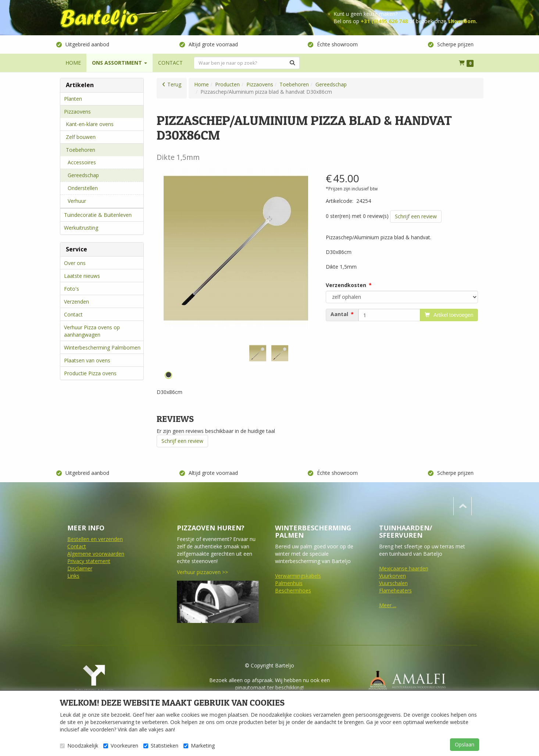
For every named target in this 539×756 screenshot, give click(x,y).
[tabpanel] (258, 353)
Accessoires (82, 162)
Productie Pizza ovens (90, 373)
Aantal (339, 314)
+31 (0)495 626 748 (384, 21)
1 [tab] (168, 375)
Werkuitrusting (81, 228)
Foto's (72, 289)
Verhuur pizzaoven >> (202, 572)
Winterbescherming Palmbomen (102, 347)
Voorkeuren (121, 746)
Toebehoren (81, 150)
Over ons (75, 263)
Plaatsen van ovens (87, 360)
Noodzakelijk (79, 746)
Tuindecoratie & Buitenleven (98, 215)
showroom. (463, 21)
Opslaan (465, 744)
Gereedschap (83, 175)
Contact (73, 314)
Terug (174, 84)
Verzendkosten (346, 285)
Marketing (199, 746)
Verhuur (77, 201)
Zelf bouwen (81, 137)
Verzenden (76, 302)
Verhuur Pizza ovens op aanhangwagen (92, 331)
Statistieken (161, 746)
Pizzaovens (77, 112)
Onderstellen (83, 188)
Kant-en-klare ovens (90, 124)
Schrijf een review (416, 216)
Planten (73, 99)
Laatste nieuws (82, 276)
